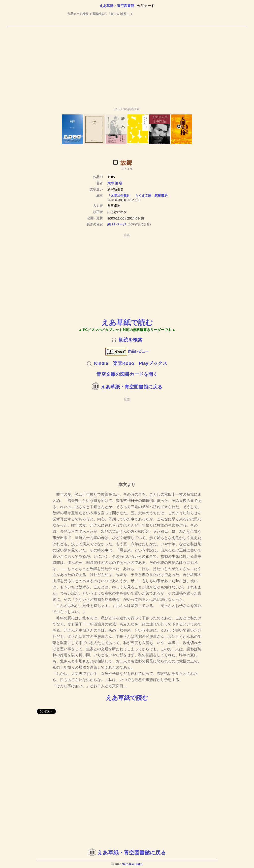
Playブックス (153, 363)
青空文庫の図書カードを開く (127, 374)
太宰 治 (113, 183)
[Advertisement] (127, 65)
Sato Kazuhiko (132, 864)
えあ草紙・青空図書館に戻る (132, 387)
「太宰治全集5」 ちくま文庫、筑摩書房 (137, 196)
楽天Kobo (124, 363)
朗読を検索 (131, 340)
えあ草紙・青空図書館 (117, 6)
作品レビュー (127, 351)
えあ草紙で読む (127, 322)
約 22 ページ (117, 224)
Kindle (101, 363)
